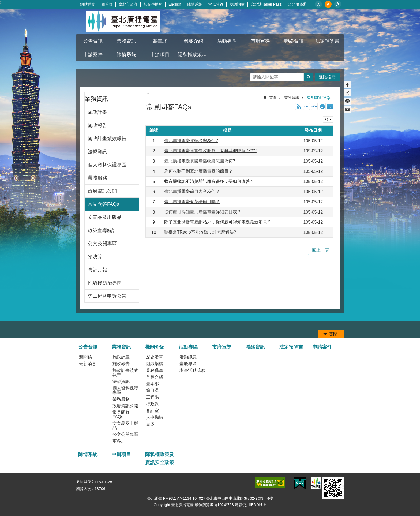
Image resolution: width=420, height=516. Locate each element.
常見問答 (216, 4)
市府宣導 (260, 41)
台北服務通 (297, 4)
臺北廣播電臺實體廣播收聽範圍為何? (200, 161)
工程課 (152, 397)
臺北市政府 (128, 4)
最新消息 (88, 364)
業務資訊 (126, 41)
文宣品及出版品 (105, 217)
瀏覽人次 (84, 489)
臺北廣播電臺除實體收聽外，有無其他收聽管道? (210, 151)
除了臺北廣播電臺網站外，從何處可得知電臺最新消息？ (218, 222)
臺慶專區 (188, 364)
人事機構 (155, 417)
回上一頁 (321, 250)
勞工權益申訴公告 (107, 296)
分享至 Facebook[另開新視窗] (347, 85)
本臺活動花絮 (192, 370)
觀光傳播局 (153, 4)
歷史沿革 (155, 357)
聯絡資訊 (294, 41)
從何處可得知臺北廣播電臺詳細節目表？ (203, 212)
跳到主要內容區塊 (3, 3)
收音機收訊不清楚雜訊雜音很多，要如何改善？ (209, 181)
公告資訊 (93, 41)
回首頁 (107, 4)
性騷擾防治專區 (105, 283)
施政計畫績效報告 (107, 139)
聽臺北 (160, 41)
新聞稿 (85, 357)
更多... (119, 441)
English (175, 4)
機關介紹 (193, 41)
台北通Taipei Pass (266, 4)
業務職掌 (155, 370)
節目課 (152, 390)
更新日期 (84, 481)
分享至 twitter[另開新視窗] (347, 93)
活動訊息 (188, 357)
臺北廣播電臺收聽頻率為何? (191, 141)
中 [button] (328, 4)
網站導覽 (88, 4)
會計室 (152, 411)
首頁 (273, 98)
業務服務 (97, 178)
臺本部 (152, 384)
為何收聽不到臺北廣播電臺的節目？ (198, 171)
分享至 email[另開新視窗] (347, 110)
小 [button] (318, 4)
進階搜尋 (327, 77)
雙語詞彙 (237, 4)
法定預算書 (327, 41)
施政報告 (97, 125)
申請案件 (93, 54)
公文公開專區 (102, 244)
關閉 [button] (328, 119)
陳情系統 (195, 4)
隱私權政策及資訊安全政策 (194, 54)
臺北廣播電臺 (123, 21)
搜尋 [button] (309, 77)
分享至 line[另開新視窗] (347, 101)
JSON (314, 106)
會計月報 (97, 270)
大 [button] (338, 4)
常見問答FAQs (103, 204)
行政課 (152, 404)
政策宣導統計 (102, 230)
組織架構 (155, 364)
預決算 (95, 257)
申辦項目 (160, 54)
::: (2, 2)
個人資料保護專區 (107, 165)
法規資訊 (97, 152)
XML (306, 106)
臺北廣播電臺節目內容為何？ (192, 191)
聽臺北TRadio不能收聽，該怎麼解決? (200, 232)
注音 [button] (330, 106)
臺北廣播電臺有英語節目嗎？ (192, 202)
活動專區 (227, 41)
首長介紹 (155, 377)
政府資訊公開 (102, 191)
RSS (299, 106)
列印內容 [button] (322, 106)
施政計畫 (97, 112)
